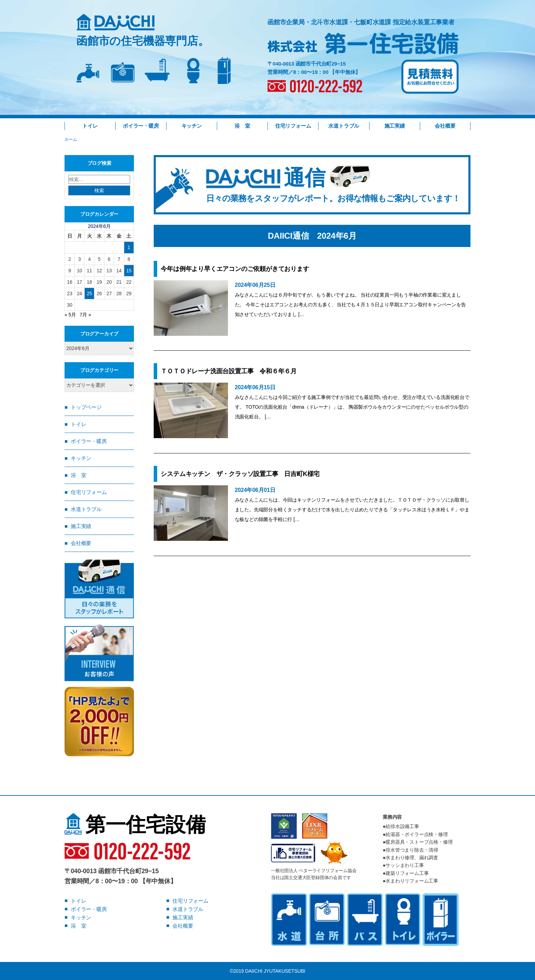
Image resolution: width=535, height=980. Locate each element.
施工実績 (395, 126)
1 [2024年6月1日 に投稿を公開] (129, 247)
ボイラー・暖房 (141, 126)
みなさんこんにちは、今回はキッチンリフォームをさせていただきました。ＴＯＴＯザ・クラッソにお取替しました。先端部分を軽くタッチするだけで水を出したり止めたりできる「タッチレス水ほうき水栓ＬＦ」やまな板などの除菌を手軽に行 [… (352, 510)
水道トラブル (344, 126)
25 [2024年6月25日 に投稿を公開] (89, 293)
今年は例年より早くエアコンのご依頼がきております (235, 269)
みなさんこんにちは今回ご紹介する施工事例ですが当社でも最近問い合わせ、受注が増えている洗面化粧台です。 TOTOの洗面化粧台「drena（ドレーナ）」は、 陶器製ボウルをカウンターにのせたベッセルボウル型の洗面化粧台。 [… (352, 407)
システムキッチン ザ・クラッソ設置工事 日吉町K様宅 (240, 474)
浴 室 (242, 126)
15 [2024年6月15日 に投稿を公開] (129, 271)
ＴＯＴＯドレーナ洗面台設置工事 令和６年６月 (229, 371)
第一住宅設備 (135, 824)
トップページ (86, 407)
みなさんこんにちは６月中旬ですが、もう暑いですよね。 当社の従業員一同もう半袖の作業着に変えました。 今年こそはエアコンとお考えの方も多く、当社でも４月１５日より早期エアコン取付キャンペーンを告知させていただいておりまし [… (350, 305)
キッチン (192, 126)
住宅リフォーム (293, 126)
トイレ (90, 126)
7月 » (86, 315)
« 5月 (70, 315)
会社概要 (445, 126)
